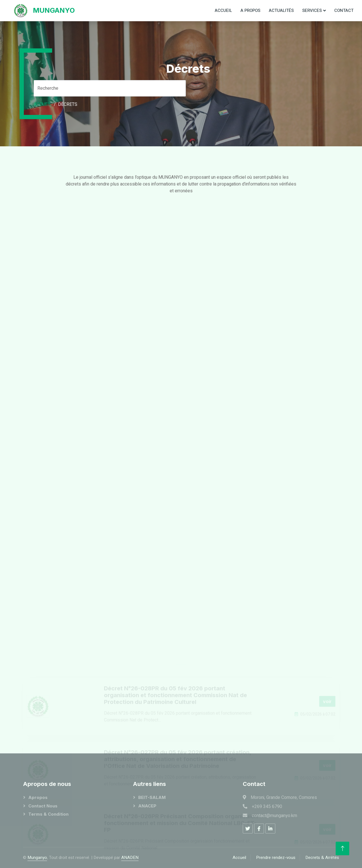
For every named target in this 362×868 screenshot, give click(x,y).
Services (312, 10)
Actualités (281, 10)
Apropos (38, 797)
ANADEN (130, 858)
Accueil (223, 10)
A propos (250, 10)
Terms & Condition (48, 814)
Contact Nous (43, 806)
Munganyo (37, 858)
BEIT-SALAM (152, 797)
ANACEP (147, 806)
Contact (344, 10)
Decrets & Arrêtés (322, 858)
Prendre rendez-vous (276, 858)
